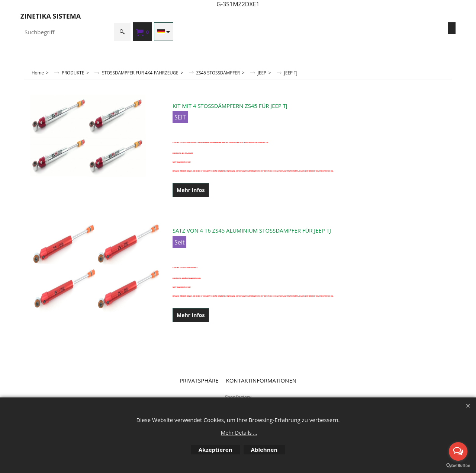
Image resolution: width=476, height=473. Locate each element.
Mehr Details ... (239, 433)
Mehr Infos (191, 190)
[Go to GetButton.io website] (458, 466)
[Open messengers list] (458, 451)
